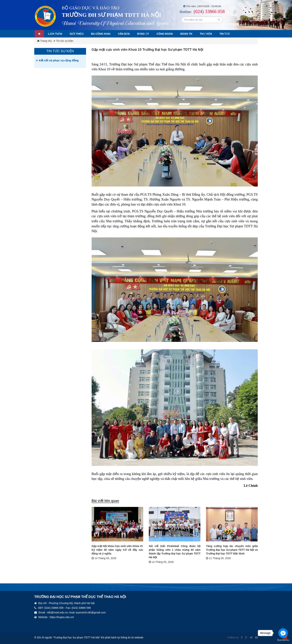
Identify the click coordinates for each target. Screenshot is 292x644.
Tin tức (231, 34)
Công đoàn (169, 34)
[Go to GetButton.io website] (283, 640)
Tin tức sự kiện (65, 41)
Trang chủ (45, 41)
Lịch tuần (56, 34)
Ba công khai (103, 34)
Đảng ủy (146, 34)
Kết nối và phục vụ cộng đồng (59, 60)
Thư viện (211, 34)
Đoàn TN (191, 34)
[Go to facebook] (283, 633)
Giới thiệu (78, 34)
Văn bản (127, 34)
